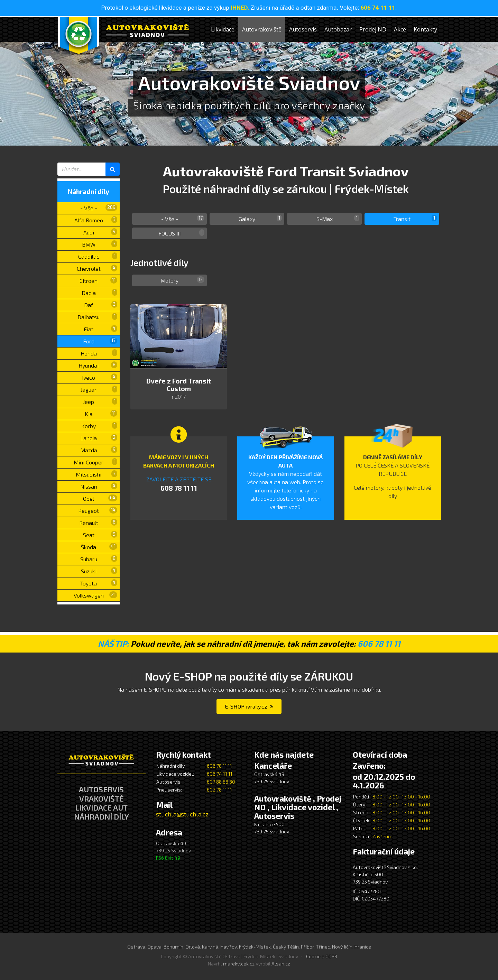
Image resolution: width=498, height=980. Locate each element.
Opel (100, 498)
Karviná (210, 947)
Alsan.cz (281, 964)
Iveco (100, 377)
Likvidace (223, 29)
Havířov (229, 947)
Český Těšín (286, 947)
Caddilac (98, 256)
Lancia (99, 438)
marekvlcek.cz (239, 964)
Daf (101, 304)
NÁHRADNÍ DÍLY (102, 816)
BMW (100, 244)
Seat (100, 534)
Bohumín (173, 947)
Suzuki (99, 571)
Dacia (100, 292)
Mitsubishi (96, 474)
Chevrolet (97, 268)
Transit (415, 218)
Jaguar (99, 389)
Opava (154, 947)
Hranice (363, 947)
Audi (100, 232)
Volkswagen (96, 595)
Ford (100, 341)
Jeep (100, 401)
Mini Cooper (95, 462)
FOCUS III (181, 233)
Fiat (100, 329)
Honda (99, 353)
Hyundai (98, 365)
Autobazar (338, 29)
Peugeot (98, 510)
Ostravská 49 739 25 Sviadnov (173, 850)
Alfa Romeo (96, 220)
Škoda (99, 547)
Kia (101, 413)
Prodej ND (373, 29)
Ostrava (136, 947)
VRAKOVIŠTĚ (102, 798)
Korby (99, 426)
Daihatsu (97, 317)
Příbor (307, 947)
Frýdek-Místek (255, 947)
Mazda (99, 450)
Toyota (99, 583)
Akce (400, 29)
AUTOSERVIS (101, 789)
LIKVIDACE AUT (101, 807)
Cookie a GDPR (322, 956)
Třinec (323, 947)
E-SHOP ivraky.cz (249, 706)
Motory (182, 280)
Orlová (193, 947)
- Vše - (99, 208)
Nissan (99, 486)
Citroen (98, 280)
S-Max (338, 218)
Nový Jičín (342, 947)
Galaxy (260, 218)
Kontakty (425, 29)
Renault (98, 522)
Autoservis (303, 29)
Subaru (99, 559)
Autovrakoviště (262, 29)
